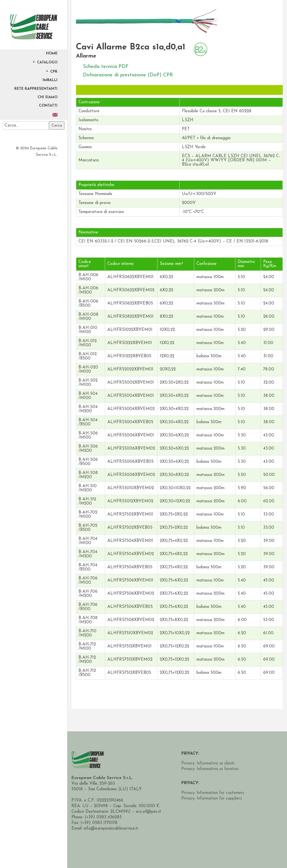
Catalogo (47, 62)
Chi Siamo (48, 97)
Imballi (50, 80)
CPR (54, 72)
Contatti (48, 106)
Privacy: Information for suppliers (212, 799)
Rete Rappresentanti (36, 89)
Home (52, 54)
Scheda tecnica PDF (106, 67)
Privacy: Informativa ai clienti (208, 763)
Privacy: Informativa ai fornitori (210, 769)
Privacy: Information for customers (213, 793)
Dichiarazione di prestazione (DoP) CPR (128, 75)
